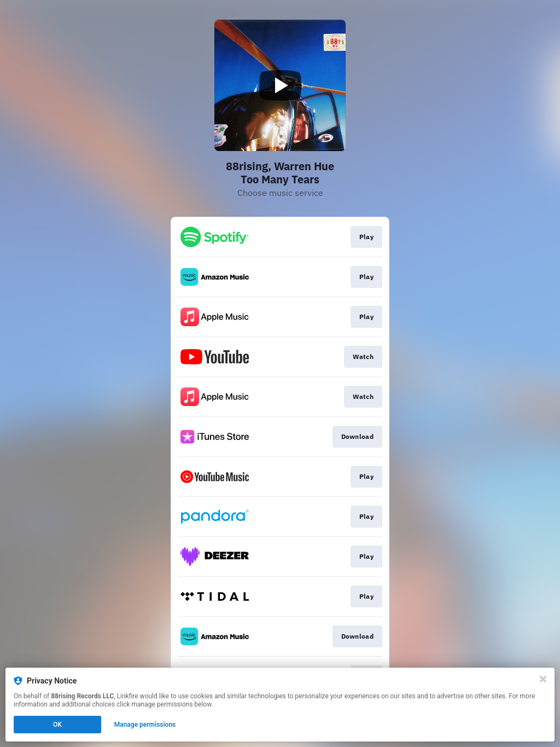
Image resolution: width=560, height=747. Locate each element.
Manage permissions (145, 725)
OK (57, 725)
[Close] (543, 679)
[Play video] (280, 85)
